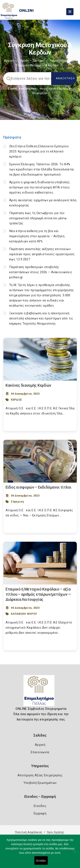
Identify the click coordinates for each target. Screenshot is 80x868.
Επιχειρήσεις (41, 93)
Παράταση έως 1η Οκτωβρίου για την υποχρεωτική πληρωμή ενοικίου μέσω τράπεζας (38, 218)
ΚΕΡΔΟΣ (16, 400)
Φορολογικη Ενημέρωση (56, 89)
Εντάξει (41, 861)
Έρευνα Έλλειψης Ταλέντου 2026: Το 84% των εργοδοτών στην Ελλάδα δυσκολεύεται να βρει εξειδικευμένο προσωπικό (42, 169)
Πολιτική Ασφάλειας (29, 832)
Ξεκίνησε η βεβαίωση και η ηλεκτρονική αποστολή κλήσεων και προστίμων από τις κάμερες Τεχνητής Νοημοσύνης (41, 318)
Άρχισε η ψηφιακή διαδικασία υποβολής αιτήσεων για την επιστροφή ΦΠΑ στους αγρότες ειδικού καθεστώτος (39, 187)
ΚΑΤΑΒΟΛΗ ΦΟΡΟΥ (24, 614)
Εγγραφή (40, 813)
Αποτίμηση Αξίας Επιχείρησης (40, 775)
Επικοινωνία (40, 752)
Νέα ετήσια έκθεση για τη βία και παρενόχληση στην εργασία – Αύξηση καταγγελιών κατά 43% (37, 236)
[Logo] (40, 692)
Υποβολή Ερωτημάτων (40, 783)
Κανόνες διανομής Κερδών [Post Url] (28, 385)
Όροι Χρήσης (55, 832)
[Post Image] (40, 359)
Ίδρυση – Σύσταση (32, 61)
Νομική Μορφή (60, 61)
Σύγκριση (17, 502)
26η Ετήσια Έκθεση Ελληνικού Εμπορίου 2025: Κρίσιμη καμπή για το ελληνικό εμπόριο (39, 151)
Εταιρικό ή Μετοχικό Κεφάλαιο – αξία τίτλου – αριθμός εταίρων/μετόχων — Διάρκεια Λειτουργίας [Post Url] (38, 594)
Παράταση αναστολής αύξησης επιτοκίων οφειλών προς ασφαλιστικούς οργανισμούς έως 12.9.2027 (42, 254)
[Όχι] (75, 853)
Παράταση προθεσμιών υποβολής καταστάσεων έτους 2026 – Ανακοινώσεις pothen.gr (41, 272)
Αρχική (9, 61)
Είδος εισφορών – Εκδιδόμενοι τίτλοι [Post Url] (39, 487)
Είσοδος (40, 806)
